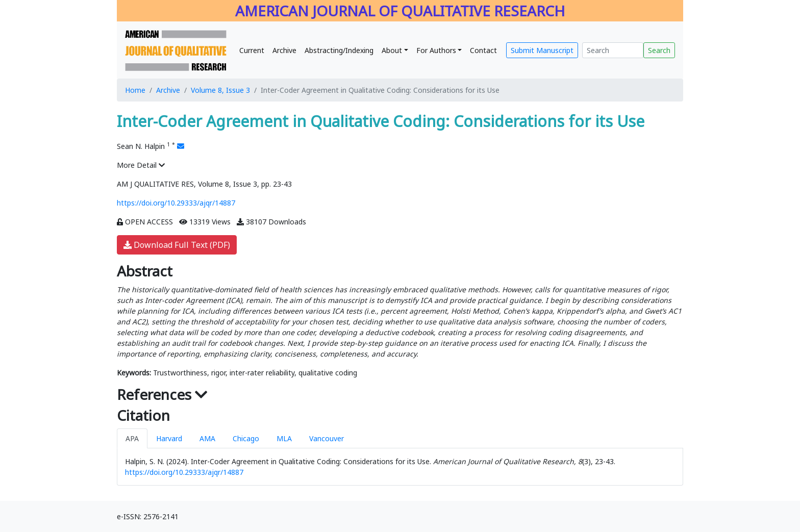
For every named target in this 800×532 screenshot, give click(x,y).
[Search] (613, 50)
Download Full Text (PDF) (177, 245)
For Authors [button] (436, 50)
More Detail (141, 165)
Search (659, 50)
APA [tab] (132, 438)
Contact (483, 50)
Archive (284, 50)
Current (252, 50)
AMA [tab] (207, 438)
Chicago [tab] (246, 438)
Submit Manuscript (542, 50)
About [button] (392, 50)
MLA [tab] (284, 438)
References (162, 394)
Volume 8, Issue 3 (220, 90)
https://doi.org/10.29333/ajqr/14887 (176, 203)
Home (135, 90)
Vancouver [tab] (327, 438)
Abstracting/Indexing (339, 50)
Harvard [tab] (169, 438)
